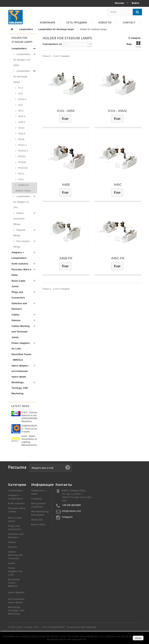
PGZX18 (23, 168)
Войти (136, 3)
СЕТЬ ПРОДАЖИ (77, 22)
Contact (129, 22)
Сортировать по (52, 44)
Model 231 (37, 527)
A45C (118, 185)
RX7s (21, 174)
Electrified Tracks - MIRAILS (22, 357)
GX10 (21, 128)
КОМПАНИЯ (47, 22)
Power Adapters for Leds (21, 346)
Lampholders (26, 29)
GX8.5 (21, 122)
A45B (66, 185)
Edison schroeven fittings (19, 219)
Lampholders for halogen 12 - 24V (22, 202)
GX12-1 (22, 99)
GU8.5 (22, 116)
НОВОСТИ (105, 22)
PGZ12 (22, 156)
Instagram (67, 524)
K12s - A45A (66, 111)
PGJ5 (21, 139)
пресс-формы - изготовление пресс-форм (21, 371)
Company (37, 505)
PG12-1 (22, 145)
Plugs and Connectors (18, 295)
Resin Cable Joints (18, 284)
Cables (16, 315)
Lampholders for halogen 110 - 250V (23, 60)
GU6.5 (22, 134)
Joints (15, 337)
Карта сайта (38, 531)
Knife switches (20, 264)
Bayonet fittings (19, 233)
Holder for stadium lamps (23, 188)
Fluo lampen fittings (22, 244)
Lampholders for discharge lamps (56, 29)
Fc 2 (20, 88)
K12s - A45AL (118, 111)
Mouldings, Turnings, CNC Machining (20, 388)
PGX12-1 (23, 151)
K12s (21, 179)
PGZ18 (22, 162)
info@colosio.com (72, 518)
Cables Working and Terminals (21, 329)
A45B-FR (66, 258)
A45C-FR (118, 258)
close (138, 638)
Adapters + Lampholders (19, 255)
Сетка (138, 44)
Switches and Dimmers (19, 306)
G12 (20, 93)
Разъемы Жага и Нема (21, 272)
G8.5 (21, 111)
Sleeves (16, 320)
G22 (20, 105)
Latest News (20, 406)
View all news (23, 451)
